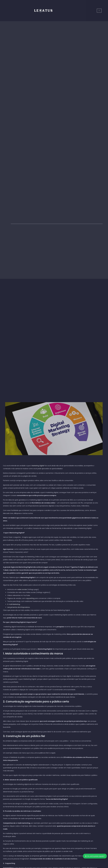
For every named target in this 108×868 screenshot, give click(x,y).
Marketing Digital (38, 466)
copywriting (30, 598)
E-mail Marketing (13, 604)
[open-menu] (99, 11)
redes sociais (22, 589)
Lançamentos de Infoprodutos (19, 607)
